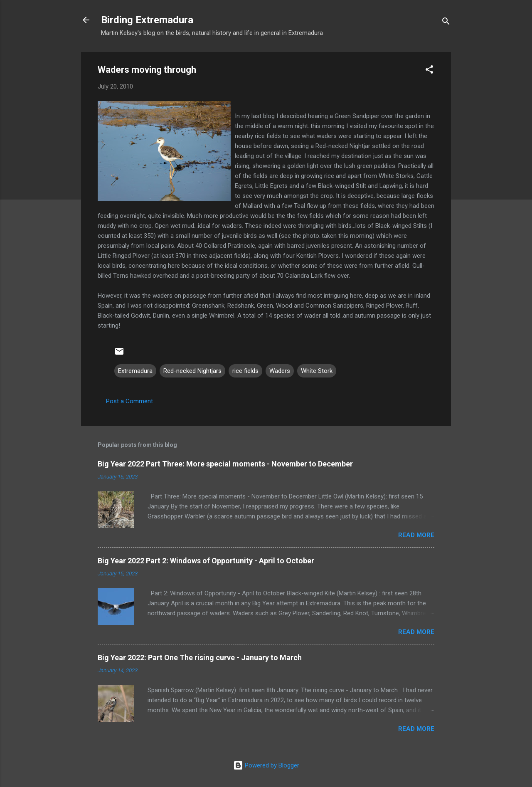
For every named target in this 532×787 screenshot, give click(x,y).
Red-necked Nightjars (192, 371)
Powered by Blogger (266, 765)
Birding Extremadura (147, 20)
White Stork (317, 371)
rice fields (245, 371)
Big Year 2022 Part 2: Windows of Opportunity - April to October (206, 561)
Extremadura (135, 371)
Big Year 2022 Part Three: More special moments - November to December (225, 464)
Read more (416, 535)
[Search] (446, 23)
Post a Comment (129, 401)
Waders (280, 371)
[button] (429, 71)
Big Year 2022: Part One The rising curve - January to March (200, 657)
